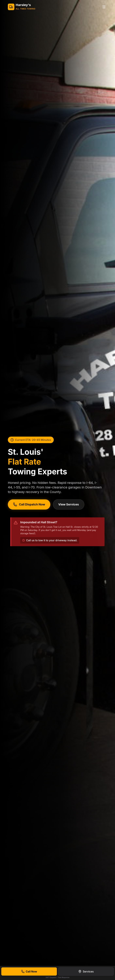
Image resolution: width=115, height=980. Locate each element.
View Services (69, 504)
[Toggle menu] (104, 7)
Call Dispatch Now (29, 504)
